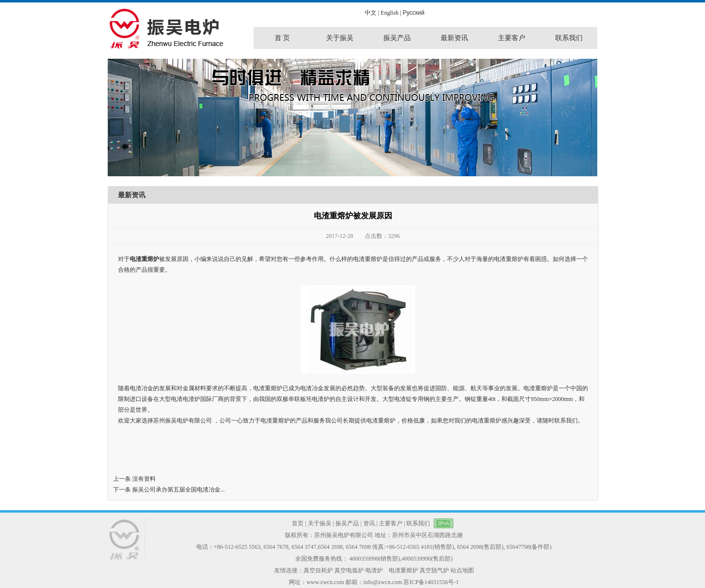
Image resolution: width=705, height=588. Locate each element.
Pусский (413, 13)
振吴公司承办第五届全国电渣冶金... (178, 490)
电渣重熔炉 (144, 259)
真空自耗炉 (318, 570)
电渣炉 (374, 570)
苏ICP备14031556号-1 (431, 582)
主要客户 (391, 523)
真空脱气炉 (434, 570)
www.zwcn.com (325, 582)
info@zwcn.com (383, 582)
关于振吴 (320, 523)
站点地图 (462, 570)
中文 (371, 13)
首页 (298, 523)
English (389, 13)
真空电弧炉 (349, 570)
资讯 (369, 523)
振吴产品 (347, 523)
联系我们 (418, 523)
